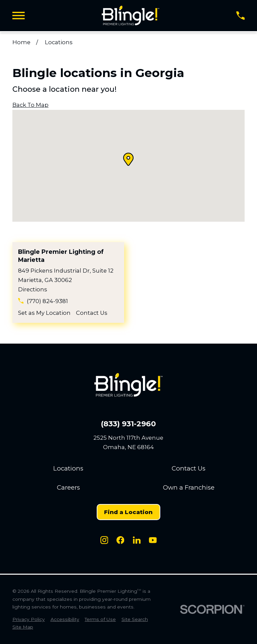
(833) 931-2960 (128, 424)
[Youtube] (153, 540)
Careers (68, 487)
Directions (33, 289)
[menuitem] (29, 619)
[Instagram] (104, 540)
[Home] (130, 16)
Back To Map (30, 105)
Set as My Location (44, 313)
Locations (68, 468)
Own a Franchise (189, 487)
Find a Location (128, 512)
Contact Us (92, 313)
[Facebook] (120, 540)
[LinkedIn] (137, 540)
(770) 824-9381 (47, 301)
